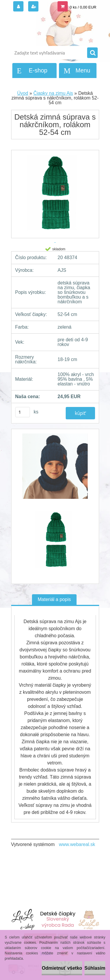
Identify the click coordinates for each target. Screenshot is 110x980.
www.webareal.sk (77, 844)
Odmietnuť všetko (62, 968)
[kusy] (23, 412)
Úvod (23, 93)
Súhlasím (95, 968)
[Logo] (51, 29)
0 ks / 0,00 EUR (83, 7)
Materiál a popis (54, 599)
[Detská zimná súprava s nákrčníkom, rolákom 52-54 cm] (55, 469)
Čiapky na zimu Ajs (53, 93)
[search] (92, 53)
